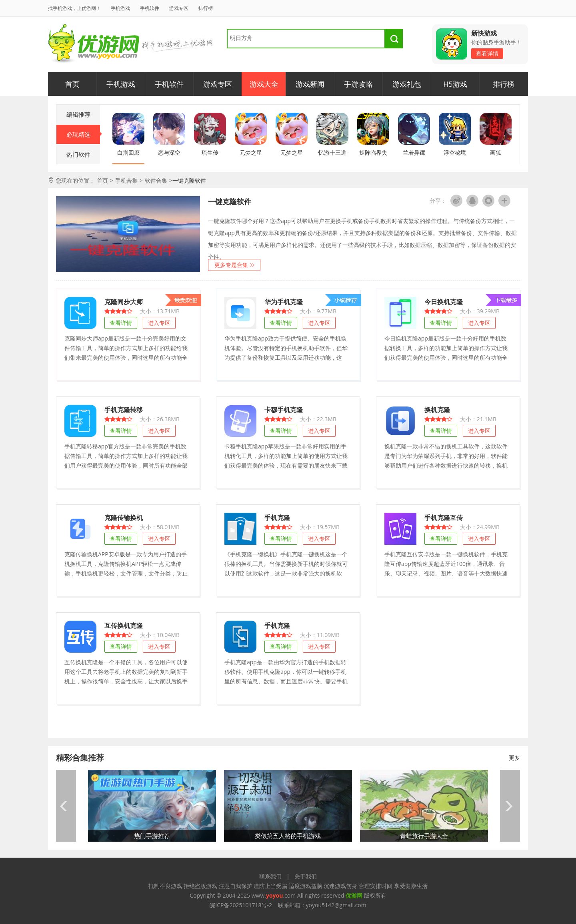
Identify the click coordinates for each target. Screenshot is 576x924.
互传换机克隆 (124, 625)
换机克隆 (437, 409)
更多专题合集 (231, 265)
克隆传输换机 (124, 517)
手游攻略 (358, 84)
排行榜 (206, 8)
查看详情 (487, 53)
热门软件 (78, 154)
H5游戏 (455, 84)
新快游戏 (484, 33)
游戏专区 (179, 8)
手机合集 (126, 180)
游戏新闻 (310, 84)
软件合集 (156, 180)
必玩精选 (83, 134)
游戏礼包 (407, 84)
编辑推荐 (78, 114)
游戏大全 (264, 84)
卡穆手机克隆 (284, 409)
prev (66, 806)
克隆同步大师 (124, 302)
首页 (72, 84)
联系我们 (270, 876)
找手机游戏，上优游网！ (74, 8)
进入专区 (159, 323)
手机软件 (150, 8)
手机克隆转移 (124, 409)
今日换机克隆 (444, 302)
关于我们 (306, 876)
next (510, 806)
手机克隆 (277, 517)
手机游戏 (120, 8)
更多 (514, 758)
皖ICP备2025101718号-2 (241, 905)
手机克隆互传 (444, 517)
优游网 (94, 44)
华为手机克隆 (284, 302)
